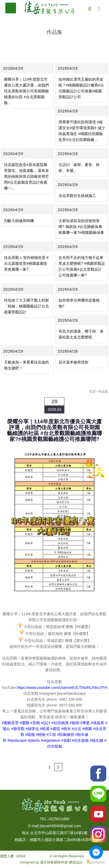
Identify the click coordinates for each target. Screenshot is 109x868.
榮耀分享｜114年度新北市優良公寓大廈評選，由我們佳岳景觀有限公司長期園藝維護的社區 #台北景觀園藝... (26, 91)
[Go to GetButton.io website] (96, 863)
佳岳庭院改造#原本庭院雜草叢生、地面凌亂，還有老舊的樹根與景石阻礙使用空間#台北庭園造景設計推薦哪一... (26, 176)
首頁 (92, 392)
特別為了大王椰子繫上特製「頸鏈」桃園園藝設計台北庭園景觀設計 (26, 306)
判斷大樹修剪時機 (19, 221)
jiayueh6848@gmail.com (60, 826)
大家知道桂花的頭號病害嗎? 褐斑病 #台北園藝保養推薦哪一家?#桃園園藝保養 (81, 227)
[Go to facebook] (96, 852)
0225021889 (59, 819)
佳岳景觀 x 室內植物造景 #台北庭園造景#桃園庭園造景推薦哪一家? (26, 263)
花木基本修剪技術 (73, 362)
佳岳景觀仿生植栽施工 (77, 196)
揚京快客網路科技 (54, 862)
